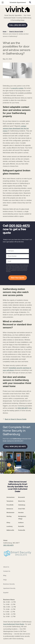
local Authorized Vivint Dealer (14, 624)
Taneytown (10, 501)
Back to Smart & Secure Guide (15, 419)
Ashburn (21, 523)
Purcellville (10, 505)
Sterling (9, 516)
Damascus (10, 509)
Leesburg (9, 526)
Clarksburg (22, 505)
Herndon (21, 513)
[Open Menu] (3, 2)
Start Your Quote (17, 278)
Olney (8, 523)
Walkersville (10, 530)
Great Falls (22, 509)
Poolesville (22, 530)
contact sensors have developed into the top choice (16, 128)
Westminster (10, 513)
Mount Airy (22, 501)
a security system (17, 88)
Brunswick (22, 497)
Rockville (21, 526)
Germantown (11, 497)
